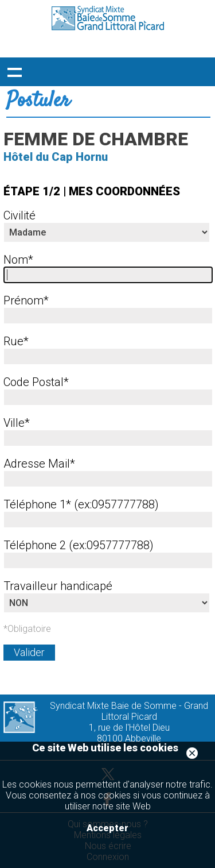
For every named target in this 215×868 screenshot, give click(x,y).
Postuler (38, 101)
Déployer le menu (14, 72)
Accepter (107, 828)
